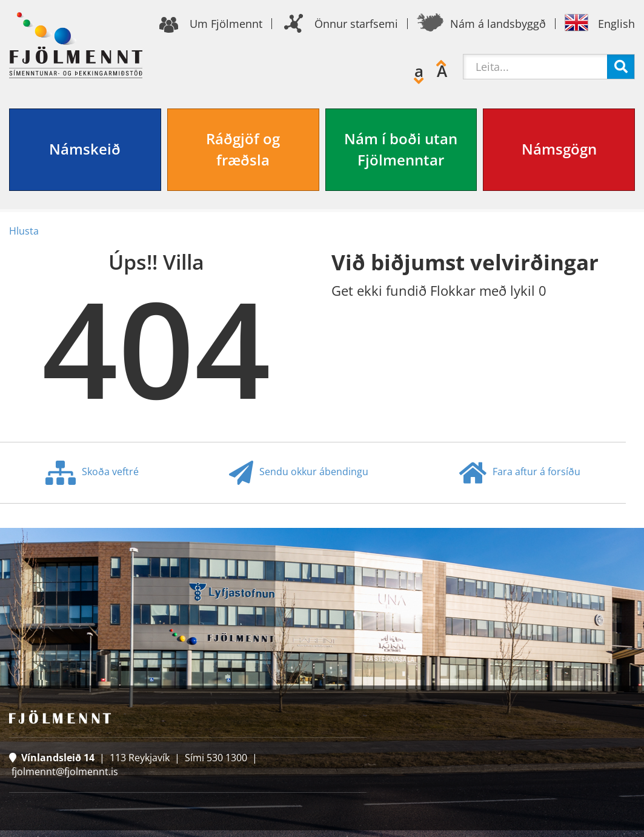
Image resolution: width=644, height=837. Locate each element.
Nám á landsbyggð (498, 24)
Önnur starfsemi (356, 24)
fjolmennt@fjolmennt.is (65, 772)
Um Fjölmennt (226, 24)
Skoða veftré (92, 473)
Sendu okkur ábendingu (299, 473)
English (616, 24)
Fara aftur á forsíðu (520, 473)
